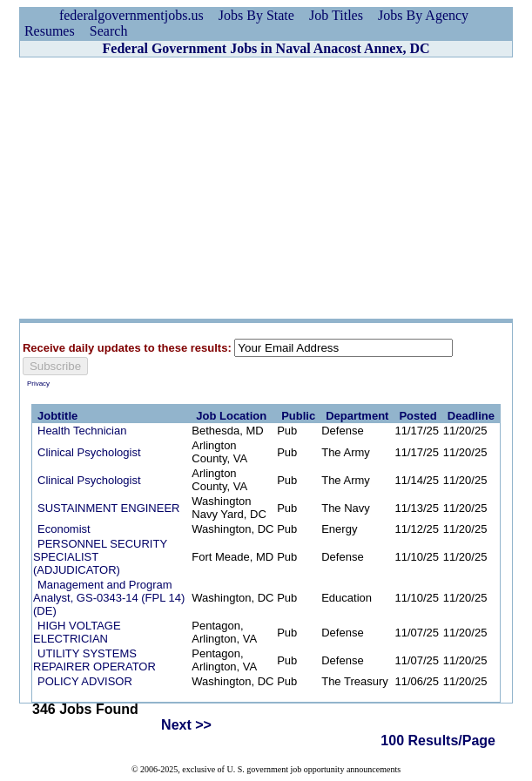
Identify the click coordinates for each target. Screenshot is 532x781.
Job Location (231, 416)
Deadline (471, 416)
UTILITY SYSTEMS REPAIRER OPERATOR (94, 660)
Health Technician (82, 431)
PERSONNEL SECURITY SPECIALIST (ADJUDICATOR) (100, 557)
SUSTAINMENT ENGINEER (108, 508)
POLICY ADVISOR (85, 681)
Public (298, 416)
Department (357, 416)
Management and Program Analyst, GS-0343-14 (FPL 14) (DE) (109, 598)
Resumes (50, 31)
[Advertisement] (266, 188)
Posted (418, 416)
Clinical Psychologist (89, 452)
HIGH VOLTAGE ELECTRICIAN (77, 632)
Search (109, 31)
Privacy (38, 384)
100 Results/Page (438, 741)
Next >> (186, 725)
